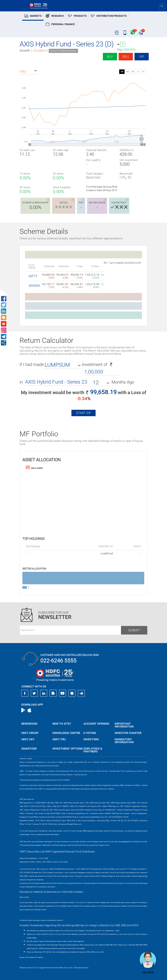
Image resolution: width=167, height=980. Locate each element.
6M (133, 72)
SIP (142, 57)
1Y (138, 72)
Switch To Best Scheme (63, 51)
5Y (143, 72)
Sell (126, 57)
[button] (28, 72)
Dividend (40, 50)
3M (127, 72)
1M (122, 72)
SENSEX (34, 286)
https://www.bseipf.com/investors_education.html (37, 913)
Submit (134, 630)
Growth (25, 50)
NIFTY (33, 276)
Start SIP (83, 413)
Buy (110, 57)
